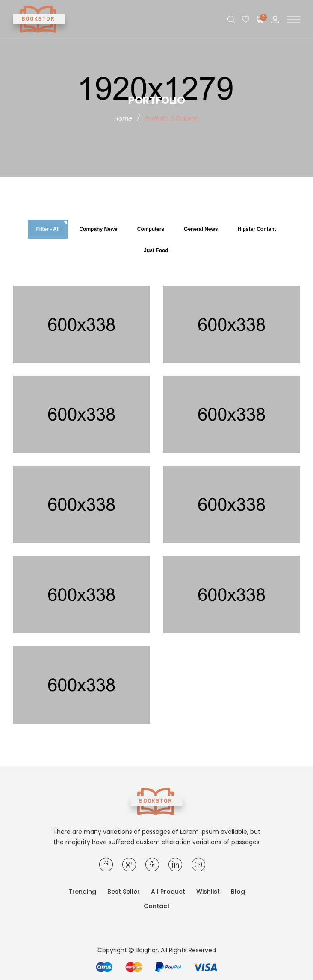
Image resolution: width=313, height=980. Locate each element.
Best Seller (124, 892)
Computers (151, 229)
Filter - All (48, 229)
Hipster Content (257, 229)
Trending (82, 892)
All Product (168, 892)
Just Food (156, 250)
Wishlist (208, 892)
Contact (157, 906)
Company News (98, 229)
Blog (238, 892)
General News (201, 229)
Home (123, 118)
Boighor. (147, 950)
